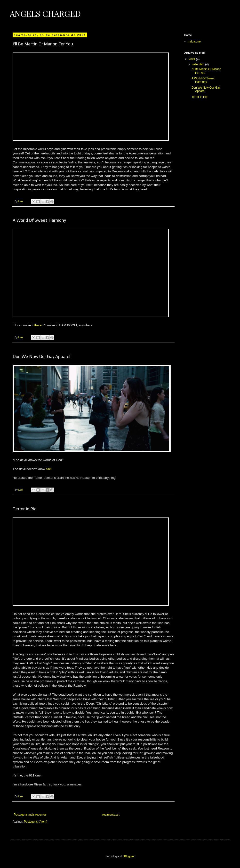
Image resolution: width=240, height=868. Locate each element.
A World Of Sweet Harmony (39, 220)
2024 (192, 59)
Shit (49, 469)
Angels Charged (45, 13)
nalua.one (194, 42)
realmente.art (111, 815)
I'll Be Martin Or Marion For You (43, 44)
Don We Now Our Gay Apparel (41, 356)
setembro (199, 64)
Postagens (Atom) (36, 822)
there (38, 325)
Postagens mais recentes (30, 815)
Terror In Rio (25, 509)
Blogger (129, 856)
